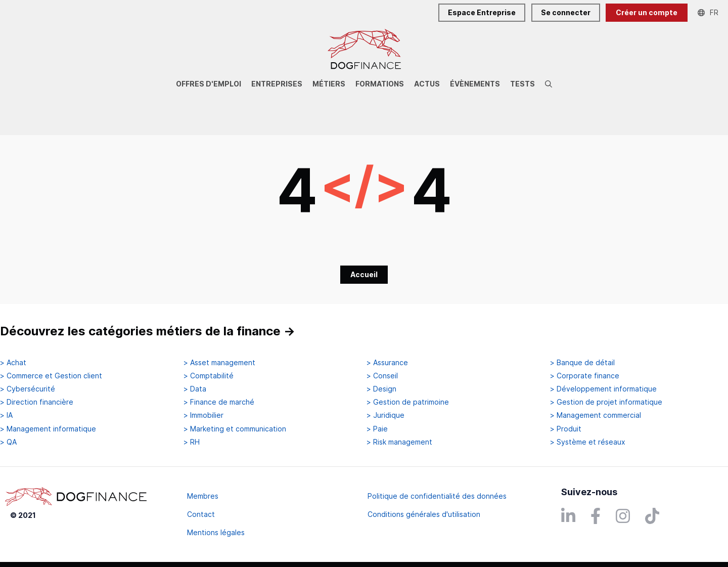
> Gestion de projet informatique (606, 402)
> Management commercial (596, 415)
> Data (195, 389)
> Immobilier (203, 415)
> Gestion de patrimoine (408, 402)
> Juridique (385, 415)
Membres (203, 496)
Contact (201, 514)
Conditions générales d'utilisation (424, 514)
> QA (8, 442)
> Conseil (382, 376)
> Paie (377, 429)
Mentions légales (216, 532)
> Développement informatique (603, 389)
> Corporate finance (585, 376)
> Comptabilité (209, 376)
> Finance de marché (219, 402)
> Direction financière (37, 402)
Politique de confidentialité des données (437, 496)
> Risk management (399, 442)
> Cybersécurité (28, 389)
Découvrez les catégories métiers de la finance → (148, 331)
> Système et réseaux (588, 442)
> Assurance (387, 363)
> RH (192, 442)
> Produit (566, 429)
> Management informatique (48, 429)
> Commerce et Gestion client (51, 376)
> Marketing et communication (235, 429)
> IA (6, 415)
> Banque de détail (582, 363)
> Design (381, 389)
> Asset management (219, 363)
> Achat (13, 363)
